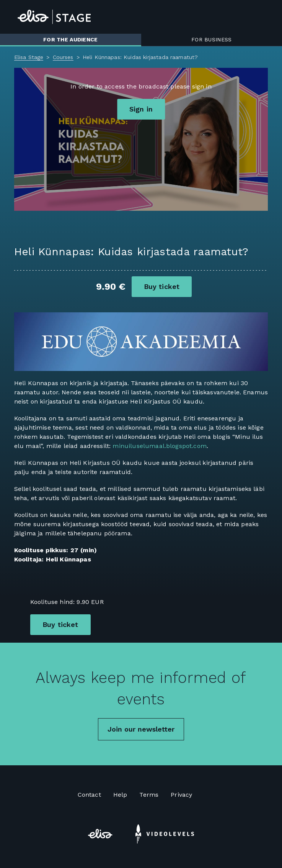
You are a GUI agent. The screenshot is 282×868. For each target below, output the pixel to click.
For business (211, 39)
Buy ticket (162, 286)
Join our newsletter (141, 729)
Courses (63, 57)
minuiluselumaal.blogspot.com (159, 446)
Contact (89, 795)
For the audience (70, 39)
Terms (149, 795)
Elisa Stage (29, 57)
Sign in (141, 109)
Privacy (181, 795)
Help (120, 795)
